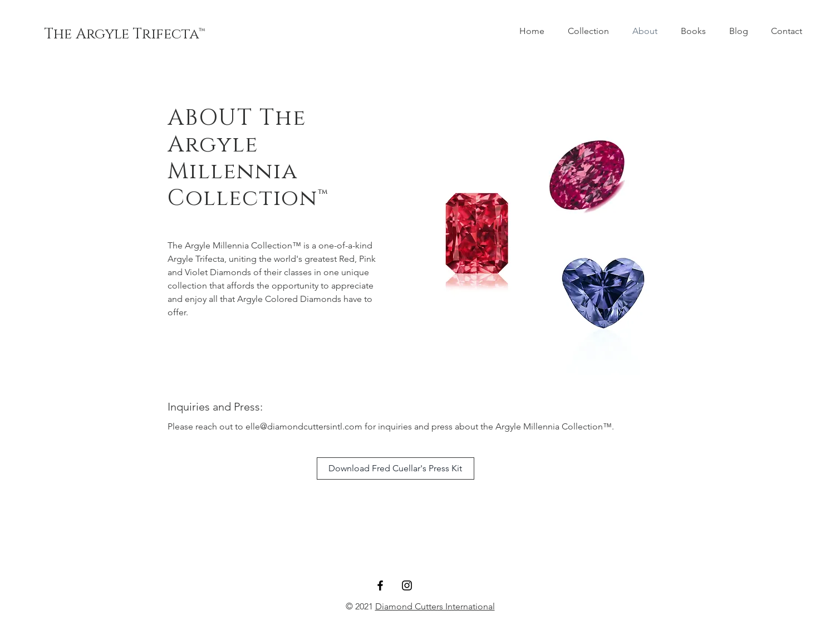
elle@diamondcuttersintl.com (304, 426)
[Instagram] (407, 585)
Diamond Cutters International (435, 606)
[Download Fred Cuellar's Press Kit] (396, 468)
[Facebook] (380, 585)
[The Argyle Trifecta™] (125, 35)
